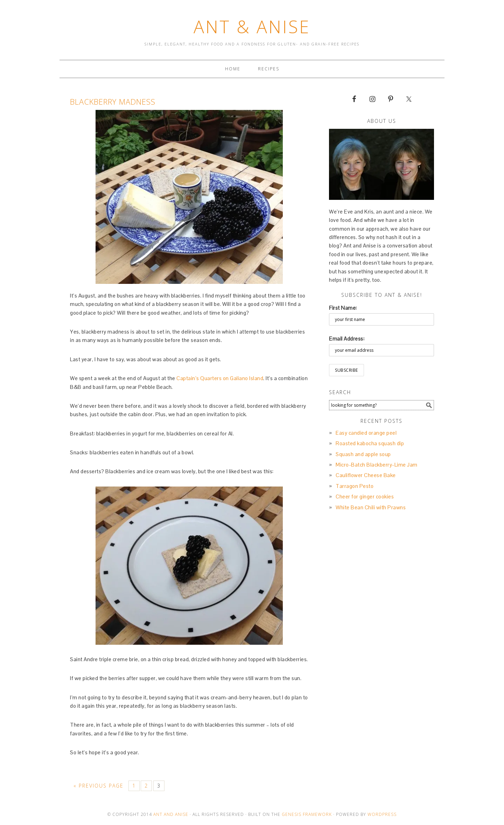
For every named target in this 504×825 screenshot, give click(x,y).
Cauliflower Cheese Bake (366, 475)
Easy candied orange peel (366, 433)
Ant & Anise (252, 27)
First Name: (343, 308)
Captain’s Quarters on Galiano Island (220, 378)
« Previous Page (99, 786)
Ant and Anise (171, 814)
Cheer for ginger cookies (365, 497)
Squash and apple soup (363, 454)
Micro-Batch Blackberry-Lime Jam (377, 465)
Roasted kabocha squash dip (370, 443)
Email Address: (347, 339)
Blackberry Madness (113, 102)
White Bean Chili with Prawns (371, 507)
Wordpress (382, 814)
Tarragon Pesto (355, 486)
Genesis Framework (307, 814)
